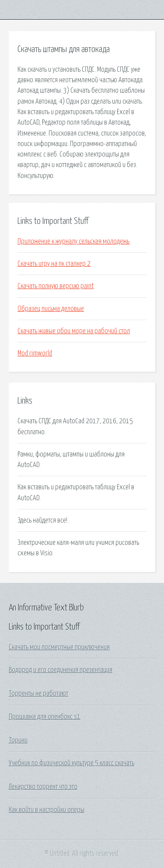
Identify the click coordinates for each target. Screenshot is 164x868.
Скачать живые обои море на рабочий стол (74, 331)
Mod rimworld (35, 353)
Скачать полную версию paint (56, 286)
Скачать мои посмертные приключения (59, 647)
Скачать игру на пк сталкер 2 (54, 264)
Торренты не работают (38, 694)
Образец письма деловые (51, 309)
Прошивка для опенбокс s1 (45, 717)
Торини (18, 740)
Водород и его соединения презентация (61, 670)
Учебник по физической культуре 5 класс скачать (72, 763)
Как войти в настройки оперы (47, 810)
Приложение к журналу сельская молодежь (73, 241)
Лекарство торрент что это (43, 787)
